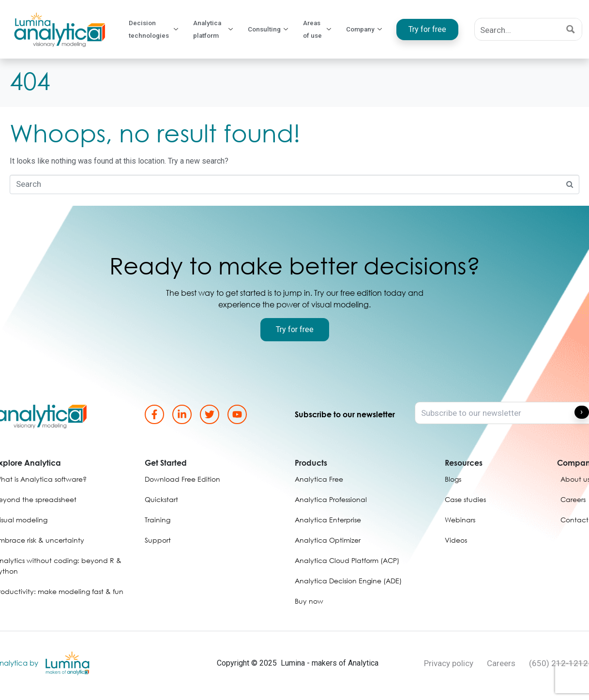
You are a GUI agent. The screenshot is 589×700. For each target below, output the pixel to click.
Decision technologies (155, 30)
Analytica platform (218, 30)
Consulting (272, 30)
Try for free (429, 29)
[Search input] (518, 29)
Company (368, 30)
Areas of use (321, 30)
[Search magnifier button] (571, 29)
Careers (501, 663)
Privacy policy (449, 663)
